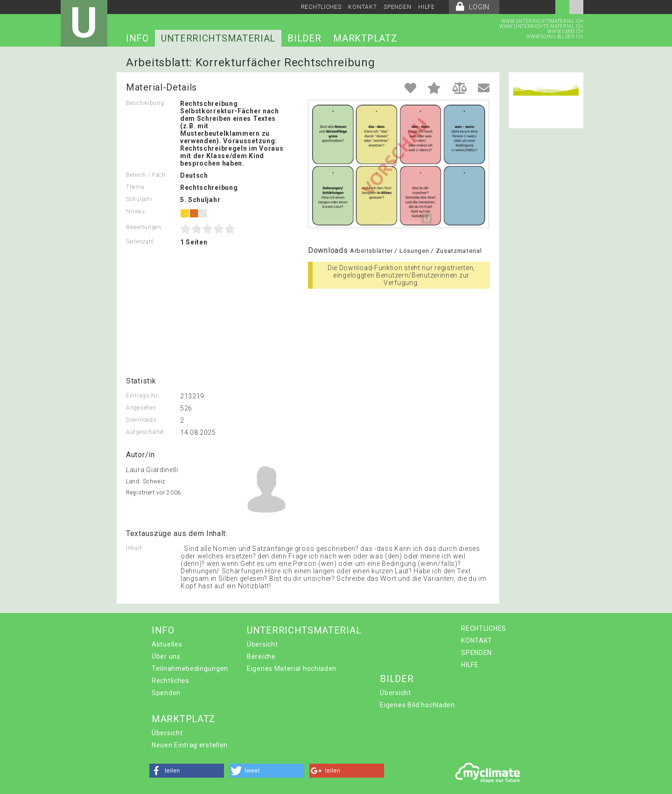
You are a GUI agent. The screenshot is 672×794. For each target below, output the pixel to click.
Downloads (141, 420)
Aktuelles (167, 644)
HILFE (427, 7)
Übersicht (262, 644)
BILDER (304, 38)
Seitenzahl (140, 242)
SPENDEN (397, 7)
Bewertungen (144, 227)
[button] (187, 771)
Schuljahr (139, 199)
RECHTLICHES (321, 7)
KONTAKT (362, 7)
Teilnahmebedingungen (190, 669)
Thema (135, 187)
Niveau (135, 211)
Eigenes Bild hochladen (417, 705)
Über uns (166, 656)
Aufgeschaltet (145, 432)
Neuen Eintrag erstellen (190, 745)
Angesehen (141, 408)
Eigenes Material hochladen (292, 669)
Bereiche (261, 656)
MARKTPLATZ (365, 38)
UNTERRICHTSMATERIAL (218, 38)
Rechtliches (171, 681)
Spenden (166, 693)
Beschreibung (145, 103)
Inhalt (134, 548)
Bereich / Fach (146, 175)
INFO (137, 38)
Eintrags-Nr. (143, 396)
